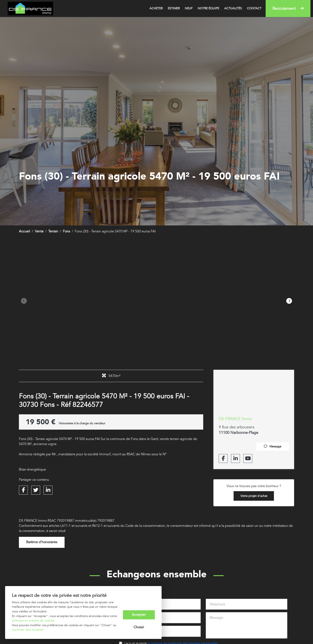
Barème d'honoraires (42, 543)
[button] (289, 301)
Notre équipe (208, 8)
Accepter (139, 615)
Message (273, 446)
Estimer (174, 8)
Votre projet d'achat (254, 496)
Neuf (189, 8)
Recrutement (288, 8)
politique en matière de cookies (33, 621)
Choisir (139, 627)
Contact (254, 8)
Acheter (156, 8)
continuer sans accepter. (28, 630)
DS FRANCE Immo (235, 419)
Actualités (233, 8)
